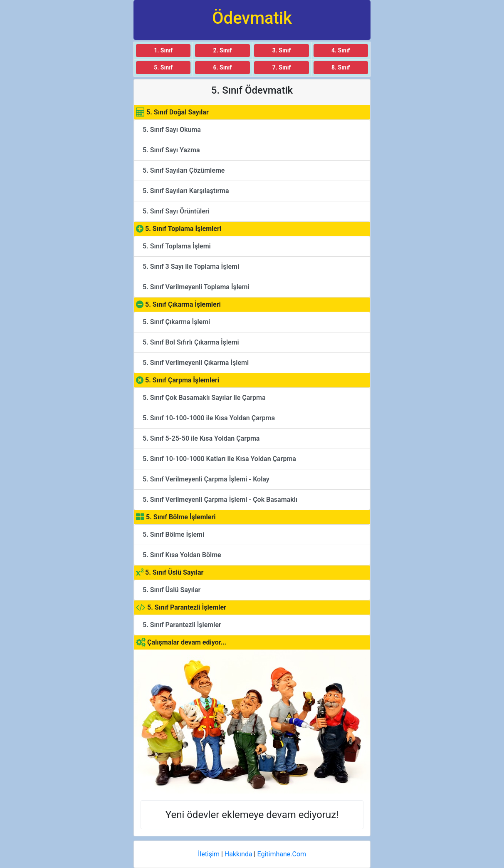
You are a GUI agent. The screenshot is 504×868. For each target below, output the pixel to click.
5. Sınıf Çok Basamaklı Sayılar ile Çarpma (204, 398)
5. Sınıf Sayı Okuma (172, 130)
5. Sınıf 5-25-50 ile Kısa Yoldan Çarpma (201, 438)
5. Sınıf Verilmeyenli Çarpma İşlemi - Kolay (206, 479)
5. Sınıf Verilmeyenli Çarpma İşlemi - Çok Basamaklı (220, 500)
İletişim (209, 854)
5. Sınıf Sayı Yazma (171, 150)
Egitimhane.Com (282, 854)
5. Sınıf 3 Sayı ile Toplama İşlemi (191, 267)
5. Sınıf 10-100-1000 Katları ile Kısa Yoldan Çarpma (219, 459)
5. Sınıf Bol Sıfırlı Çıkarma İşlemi (191, 342)
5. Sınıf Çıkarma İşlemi (176, 322)
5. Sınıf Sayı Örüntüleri (176, 211)
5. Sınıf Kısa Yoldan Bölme (182, 555)
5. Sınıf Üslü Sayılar (172, 590)
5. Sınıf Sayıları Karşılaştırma (186, 191)
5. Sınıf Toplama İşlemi (177, 246)
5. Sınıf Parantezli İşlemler (182, 625)
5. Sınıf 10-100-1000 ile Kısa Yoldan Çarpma (209, 418)
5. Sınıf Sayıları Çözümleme (184, 170)
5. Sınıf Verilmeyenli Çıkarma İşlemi (196, 363)
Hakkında (238, 854)
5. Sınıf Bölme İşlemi (173, 534)
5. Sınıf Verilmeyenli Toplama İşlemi (196, 287)
